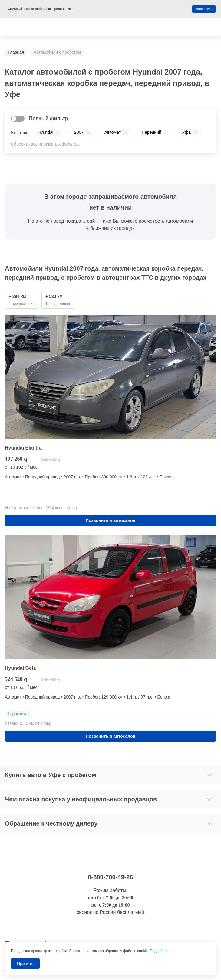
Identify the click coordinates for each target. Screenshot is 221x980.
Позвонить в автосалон (110, 520)
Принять (25, 964)
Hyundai (45, 132)
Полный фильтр (49, 118)
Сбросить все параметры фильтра (45, 144)
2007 (79, 132)
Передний (152, 132)
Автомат (113, 132)
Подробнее (159, 951)
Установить (204, 9)
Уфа (186, 132)
